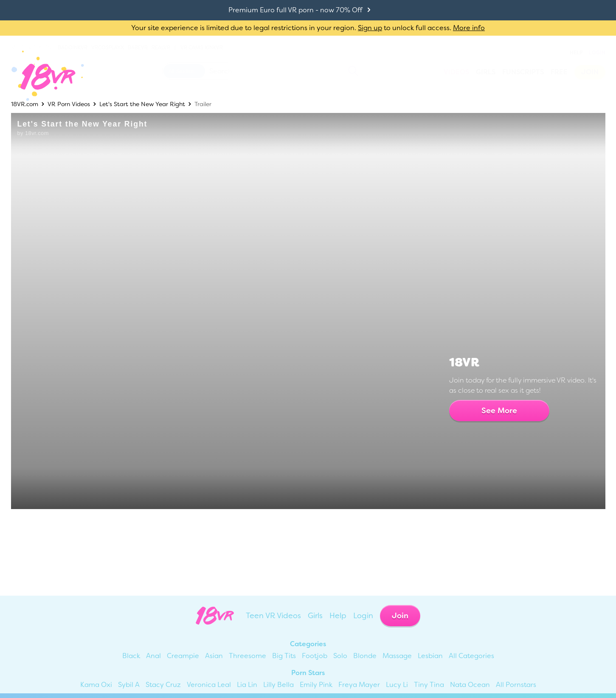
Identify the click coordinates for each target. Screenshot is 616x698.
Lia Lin (247, 685)
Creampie (183, 656)
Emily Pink (316, 685)
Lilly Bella (278, 685)
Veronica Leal (209, 685)
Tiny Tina (429, 685)
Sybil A (129, 685)
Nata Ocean (470, 685)
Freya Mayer (359, 685)
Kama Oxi (96, 685)
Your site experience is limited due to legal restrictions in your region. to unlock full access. (291, 28)
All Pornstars (516, 685)
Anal (153, 656)
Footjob (315, 656)
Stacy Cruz (163, 685)
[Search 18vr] (264, 71)
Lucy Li (397, 685)
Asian (214, 656)
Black (131, 656)
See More (499, 411)
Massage (397, 656)
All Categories (471, 656)
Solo (340, 656)
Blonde (365, 656)
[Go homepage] (41, 76)
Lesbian (430, 656)
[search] (353, 71)
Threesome (248, 656)
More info (469, 28)
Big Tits (284, 656)
